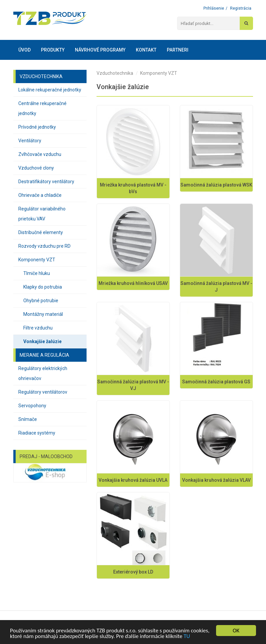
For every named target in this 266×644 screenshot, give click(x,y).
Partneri (178, 50)
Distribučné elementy (41, 232)
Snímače (28, 419)
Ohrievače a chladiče (40, 195)
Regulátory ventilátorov (43, 392)
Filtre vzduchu (38, 328)
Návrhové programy (100, 50)
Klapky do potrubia (43, 287)
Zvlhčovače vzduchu (40, 154)
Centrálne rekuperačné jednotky (42, 108)
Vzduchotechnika (115, 73)
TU (187, 636)
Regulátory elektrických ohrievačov (43, 373)
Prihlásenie (214, 8)
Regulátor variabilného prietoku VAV (42, 214)
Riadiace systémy (37, 433)
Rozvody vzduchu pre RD (44, 246)
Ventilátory (30, 141)
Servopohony (32, 406)
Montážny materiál (43, 314)
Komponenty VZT (37, 260)
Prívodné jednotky (37, 127)
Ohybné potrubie (41, 301)
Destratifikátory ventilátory (46, 182)
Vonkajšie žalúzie (42, 341)
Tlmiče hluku (37, 273)
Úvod (24, 50)
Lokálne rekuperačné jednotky (50, 90)
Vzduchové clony (36, 168)
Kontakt (146, 50)
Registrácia (241, 8)
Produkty (53, 50)
